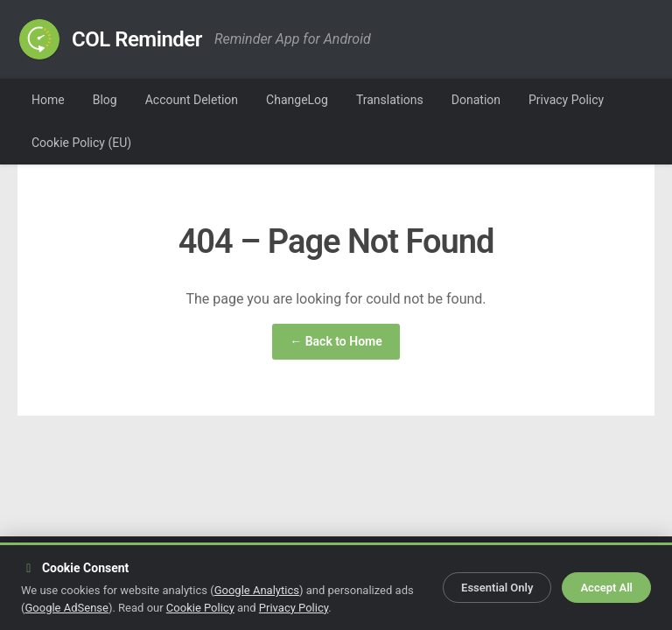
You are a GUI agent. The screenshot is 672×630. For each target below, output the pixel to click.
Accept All (606, 588)
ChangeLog (297, 100)
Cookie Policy (200, 608)
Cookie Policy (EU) (81, 143)
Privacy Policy (566, 100)
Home (48, 100)
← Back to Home (336, 341)
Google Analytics (257, 590)
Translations (390, 100)
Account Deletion (192, 100)
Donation (476, 100)
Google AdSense (66, 608)
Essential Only (497, 588)
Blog (105, 100)
